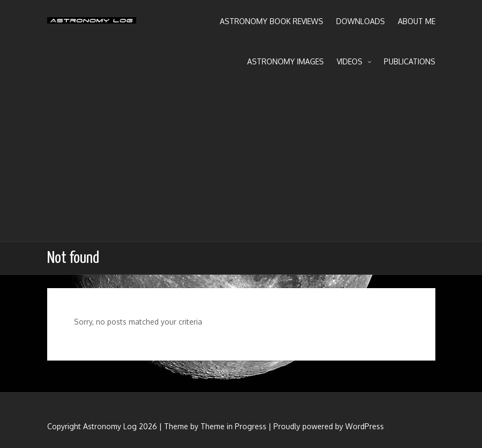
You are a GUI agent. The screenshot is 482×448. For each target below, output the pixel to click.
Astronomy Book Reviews (272, 21)
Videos (354, 62)
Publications (410, 61)
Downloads (361, 21)
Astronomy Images (286, 61)
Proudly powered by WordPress (329, 426)
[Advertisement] (241, 161)
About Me (417, 21)
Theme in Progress (233, 426)
